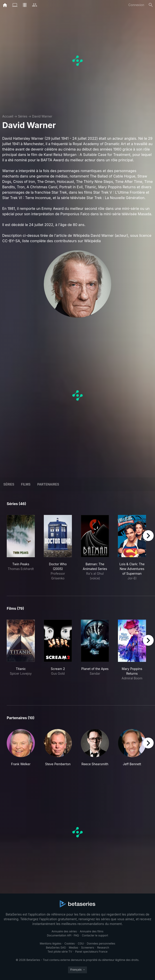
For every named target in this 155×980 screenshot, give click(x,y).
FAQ (76, 935)
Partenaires (48, 484)
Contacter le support (95, 935)
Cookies (70, 943)
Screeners (88, 948)
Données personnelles (101, 943)
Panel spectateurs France (91, 952)
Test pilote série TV (60, 952)
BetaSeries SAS (56, 948)
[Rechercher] (151, 5)
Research (103, 948)
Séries (23, 116)
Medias (73, 948)
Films (26, 484)
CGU (81, 943)
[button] (21, 750)
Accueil (8, 116)
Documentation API (59, 935)
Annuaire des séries (64, 931)
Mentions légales (51, 943)
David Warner (42, 116)
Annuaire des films (92, 931)
